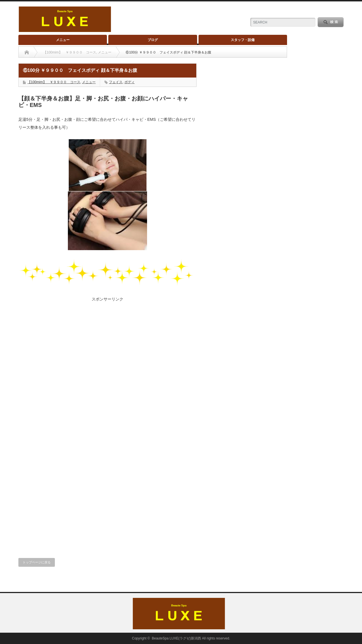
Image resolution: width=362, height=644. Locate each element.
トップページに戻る (37, 562)
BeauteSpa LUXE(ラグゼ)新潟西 (176, 638)
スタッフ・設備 (243, 40)
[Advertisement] (107, 342)
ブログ (153, 40)
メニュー (63, 40)
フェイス (116, 82)
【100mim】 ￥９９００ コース (54, 82)
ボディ (130, 82)
